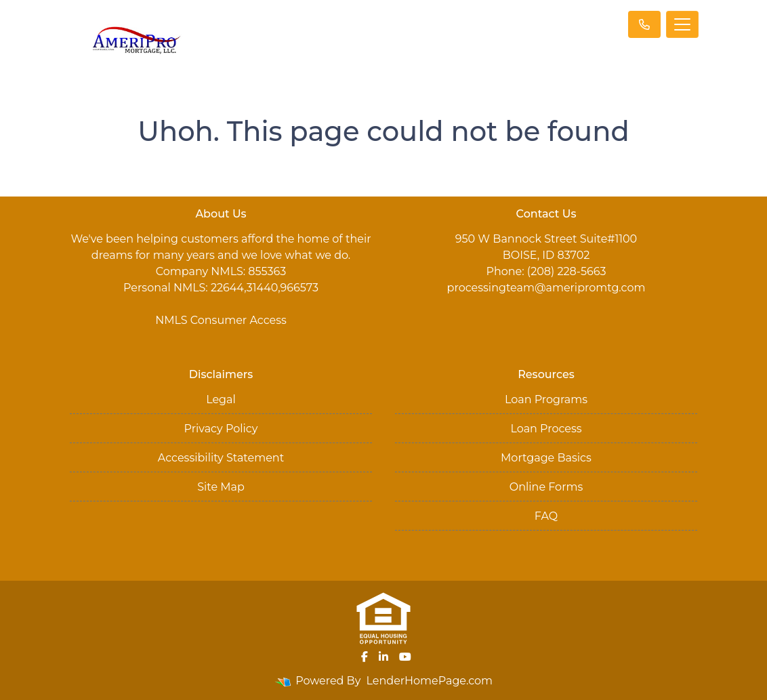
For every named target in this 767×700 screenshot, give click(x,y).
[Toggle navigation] (682, 24)
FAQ (546, 516)
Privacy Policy (221, 429)
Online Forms (546, 487)
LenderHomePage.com (430, 681)
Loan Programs (546, 399)
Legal (221, 399)
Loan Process (546, 429)
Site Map (221, 487)
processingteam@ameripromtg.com (546, 288)
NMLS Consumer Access (221, 320)
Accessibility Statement (221, 458)
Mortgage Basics (546, 458)
